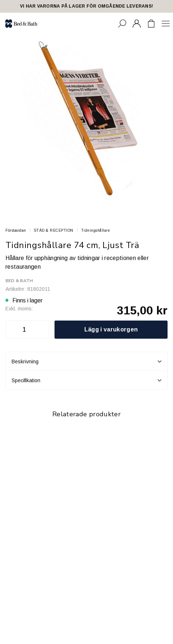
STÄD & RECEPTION (54, 230)
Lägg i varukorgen (111, 329)
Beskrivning (86, 362)
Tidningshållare (96, 230)
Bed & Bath (19, 281)
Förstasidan (16, 230)
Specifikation (86, 380)
